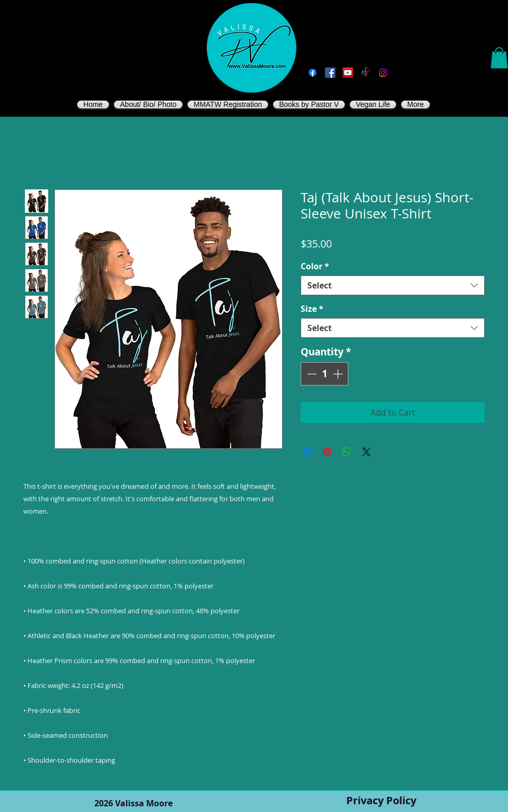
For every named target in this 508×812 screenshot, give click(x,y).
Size (312, 309)
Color (315, 266)
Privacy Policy (381, 800)
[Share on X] (366, 452)
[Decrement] (311, 374)
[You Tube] (348, 73)
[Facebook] (313, 73)
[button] (499, 58)
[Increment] (339, 374)
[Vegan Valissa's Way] (330, 73)
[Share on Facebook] (307, 452)
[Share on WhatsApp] (347, 452)
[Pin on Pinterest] (327, 452)
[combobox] (393, 285)
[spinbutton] (325, 374)
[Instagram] (383, 73)
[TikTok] (365, 73)
